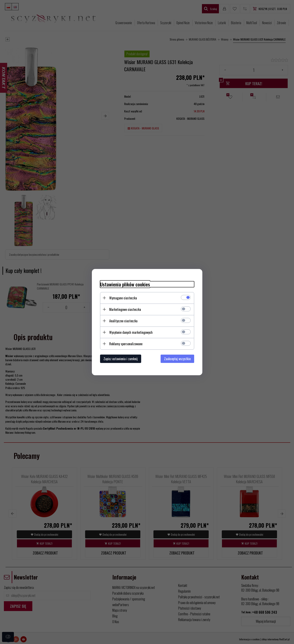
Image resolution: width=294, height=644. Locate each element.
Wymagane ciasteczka (123, 298)
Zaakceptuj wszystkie (177, 359)
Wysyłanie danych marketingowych (131, 332)
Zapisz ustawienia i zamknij (121, 359)
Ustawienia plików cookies (125, 284)
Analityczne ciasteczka (123, 321)
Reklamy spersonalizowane (126, 344)
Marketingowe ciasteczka (125, 309)
